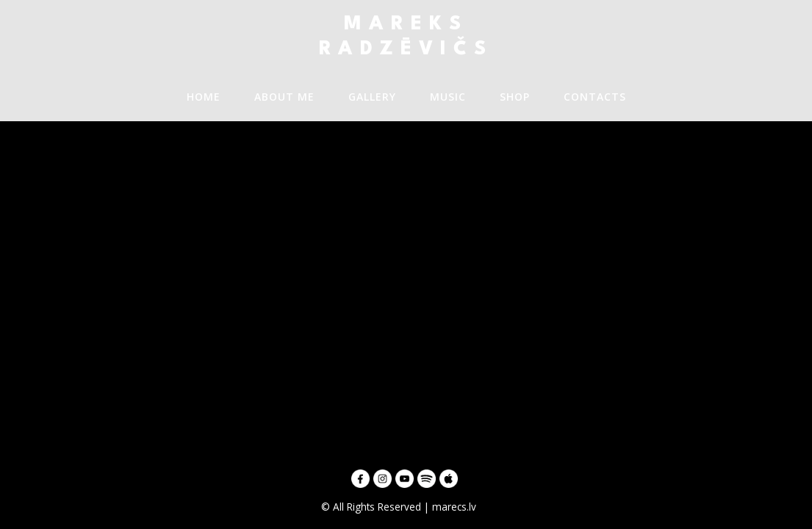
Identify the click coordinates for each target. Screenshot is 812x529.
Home (204, 97)
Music (448, 97)
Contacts (595, 97)
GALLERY (372, 97)
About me (284, 97)
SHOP (515, 97)
